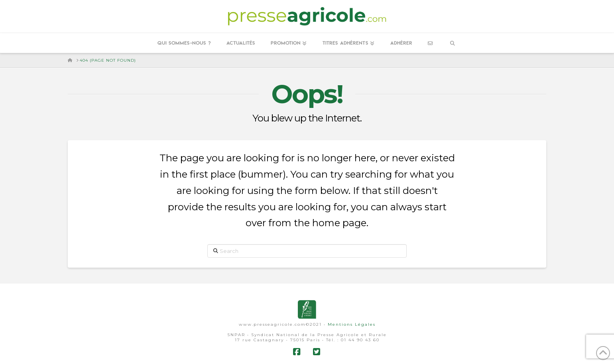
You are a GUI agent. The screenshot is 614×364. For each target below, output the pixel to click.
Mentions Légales (352, 324)
